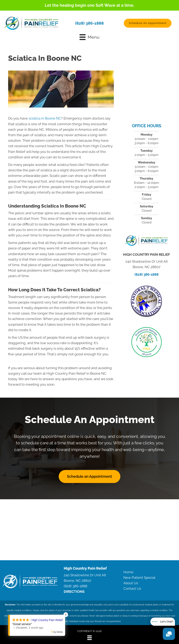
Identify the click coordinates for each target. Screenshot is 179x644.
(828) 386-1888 (89, 23)
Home (128, 572)
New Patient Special (139, 578)
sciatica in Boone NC (44, 118)
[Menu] (89, 638)
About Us (131, 583)
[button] (148, 23)
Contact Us (132, 589)
